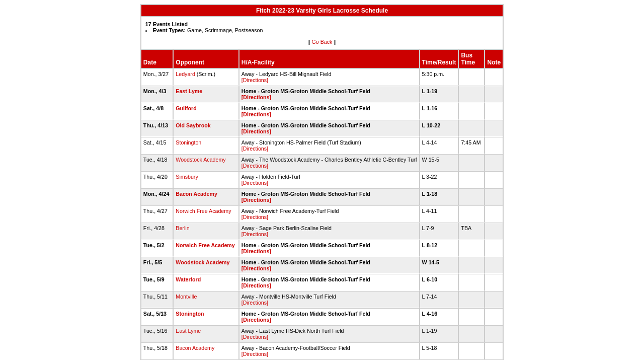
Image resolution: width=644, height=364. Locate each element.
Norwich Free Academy (203, 211)
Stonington (188, 142)
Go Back (322, 42)
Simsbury (187, 177)
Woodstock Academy (200, 160)
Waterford (188, 279)
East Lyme (189, 91)
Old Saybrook (193, 125)
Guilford (186, 108)
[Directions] (255, 80)
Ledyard (185, 74)
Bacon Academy (196, 194)
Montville (186, 297)
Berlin (182, 228)
